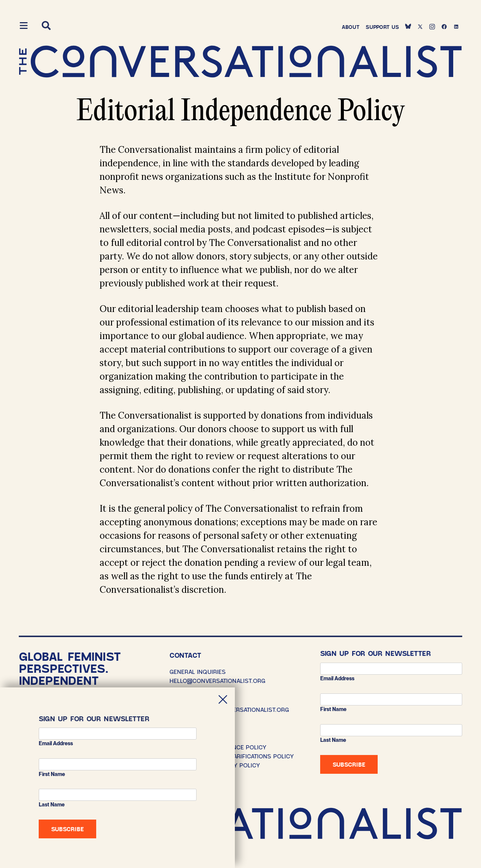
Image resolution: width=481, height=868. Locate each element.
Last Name (333, 740)
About (351, 27)
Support (382, 27)
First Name (333, 709)
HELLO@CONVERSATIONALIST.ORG (217, 680)
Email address (337, 678)
